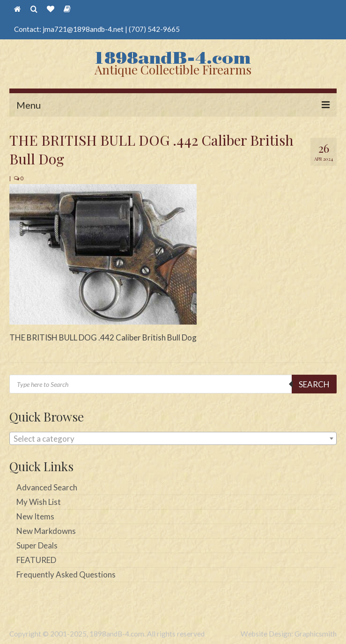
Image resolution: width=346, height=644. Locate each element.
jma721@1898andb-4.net (83, 29)
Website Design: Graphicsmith (289, 634)
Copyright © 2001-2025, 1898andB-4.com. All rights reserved (107, 634)
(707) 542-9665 (154, 29)
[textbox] (173, 439)
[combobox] (173, 438)
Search (314, 384)
